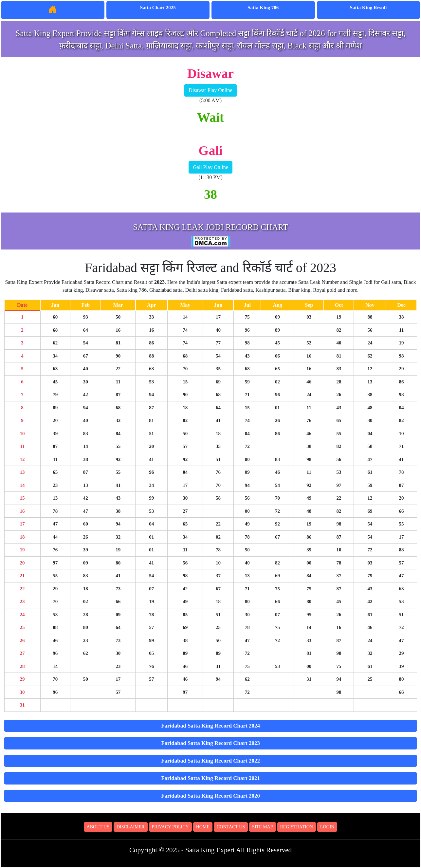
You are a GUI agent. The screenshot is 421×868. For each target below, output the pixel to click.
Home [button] (203, 827)
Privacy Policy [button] (170, 827)
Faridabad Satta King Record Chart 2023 (210, 743)
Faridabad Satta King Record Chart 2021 (210, 778)
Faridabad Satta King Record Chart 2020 (210, 796)
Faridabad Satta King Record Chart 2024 (210, 726)
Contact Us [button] (231, 827)
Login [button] (327, 827)
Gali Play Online (210, 167)
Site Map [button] (262, 827)
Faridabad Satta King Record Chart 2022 (210, 761)
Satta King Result (368, 8)
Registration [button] (297, 827)
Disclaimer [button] (131, 827)
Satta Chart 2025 (158, 8)
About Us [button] (98, 827)
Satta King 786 (263, 8)
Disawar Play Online (210, 90)
